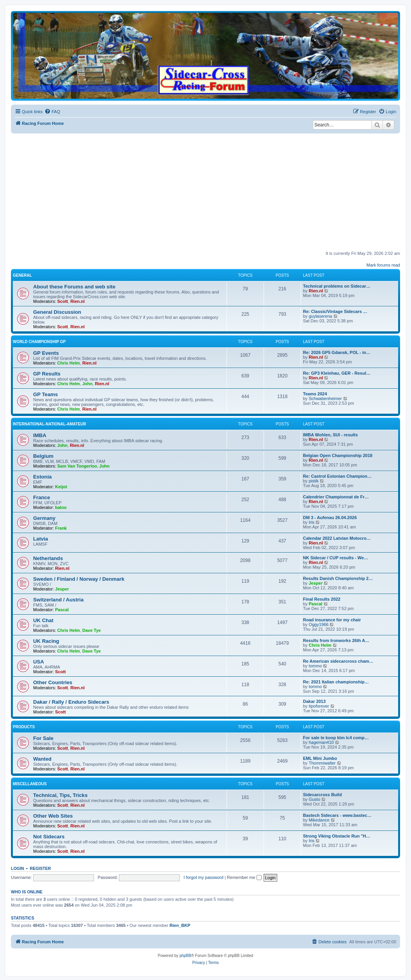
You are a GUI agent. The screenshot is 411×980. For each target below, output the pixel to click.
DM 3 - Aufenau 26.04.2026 (330, 518)
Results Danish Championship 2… (338, 578)
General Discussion (57, 312)
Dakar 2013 (314, 701)
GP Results (47, 374)
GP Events (46, 353)
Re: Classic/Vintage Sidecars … (335, 311)
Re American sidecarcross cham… (338, 661)
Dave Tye (92, 630)
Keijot (61, 487)
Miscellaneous (30, 784)
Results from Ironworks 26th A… (336, 640)
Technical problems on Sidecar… (337, 286)
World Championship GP (39, 342)
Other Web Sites (53, 816)
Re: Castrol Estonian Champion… (337, 476)
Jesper (62, 589)
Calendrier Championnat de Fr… (336, 497)
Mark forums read (383, 265)
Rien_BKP (180, 925)
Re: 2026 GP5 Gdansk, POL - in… (337, 352)
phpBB (185, 956)
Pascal (62, 610)
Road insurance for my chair (332, 620)
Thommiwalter (322, 763)
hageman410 (321, 742)
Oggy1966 (319, 624)
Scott (63, 301)
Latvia (41, 539)
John (87, 384)
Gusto (314, 799)
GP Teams (45, 394)
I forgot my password (204, 877)
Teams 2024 (315, 394)
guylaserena (321, 316)
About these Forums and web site (74, 287)
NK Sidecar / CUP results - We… (336, 558)
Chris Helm (69, 363)
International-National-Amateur (50, 424)
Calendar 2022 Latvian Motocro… (337, 538)
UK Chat (43, 620)
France (42, 497)
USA (39, 662)
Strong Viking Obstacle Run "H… (337, 836)
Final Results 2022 (322, 599)
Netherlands (48, 558)
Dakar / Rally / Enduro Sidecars (71, 702)
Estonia (43, 477)
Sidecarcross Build (322, 795)
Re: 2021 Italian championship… (336, 682)
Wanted (42, 759)
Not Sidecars (49, 837)
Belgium (43, 456)
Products (24, 727)
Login (17, 868)
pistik (314, 481)
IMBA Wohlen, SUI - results (330, 435)
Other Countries (53, 682)
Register (41, 868)
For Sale (43, 738)
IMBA (40, 435)
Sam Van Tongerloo (77, 466)
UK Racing (46, 641)
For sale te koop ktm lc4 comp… (336, 738)
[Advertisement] (211, 192)
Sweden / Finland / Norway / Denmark (79, 579)
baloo (61, 507)
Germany (44, 518)
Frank (61, 528)
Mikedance (319, 820)
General (22, 275)
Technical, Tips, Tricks (60, 795)
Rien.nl (77, 301)
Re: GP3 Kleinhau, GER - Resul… (337, 373)
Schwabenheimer (325, 398)
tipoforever (319, 706)
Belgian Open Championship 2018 (338, 455)
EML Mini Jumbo (320, 758)
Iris (312, 522)
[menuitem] (52, 112)
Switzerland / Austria (58, 600)
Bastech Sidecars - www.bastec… (337, 815)
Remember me (244, 877)
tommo (315, 666)
